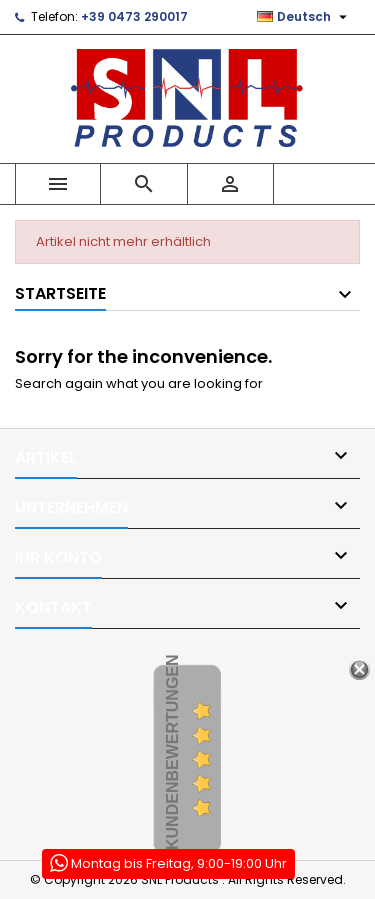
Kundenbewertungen (172, 752)
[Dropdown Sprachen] (304, 17)
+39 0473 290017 (134, 16)
